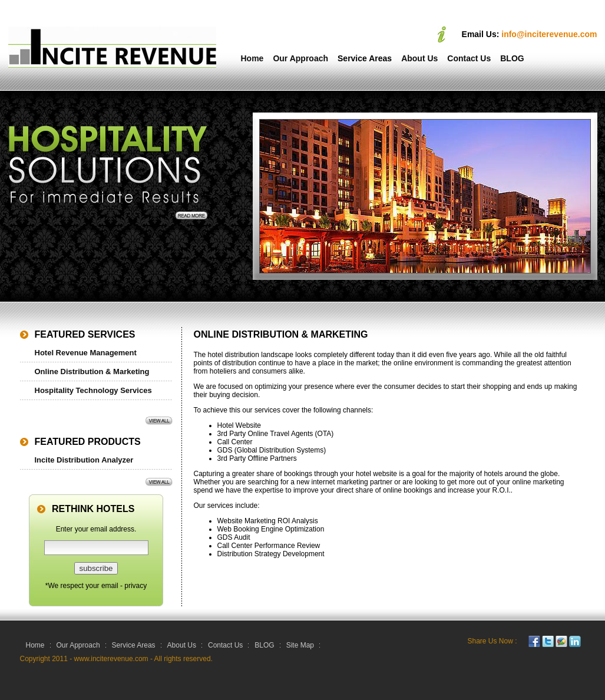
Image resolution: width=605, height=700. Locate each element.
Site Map (300, 645)
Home (252, 58)
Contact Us (469, 58)
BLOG (512, 58)
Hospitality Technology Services (93, 390)
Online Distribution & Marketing (92, 372)
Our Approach (300, 58)
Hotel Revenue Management (86, 353)
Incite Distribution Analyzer (84, 460)
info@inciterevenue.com (549, 34)
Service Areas (365, 58)
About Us (419, 58)
